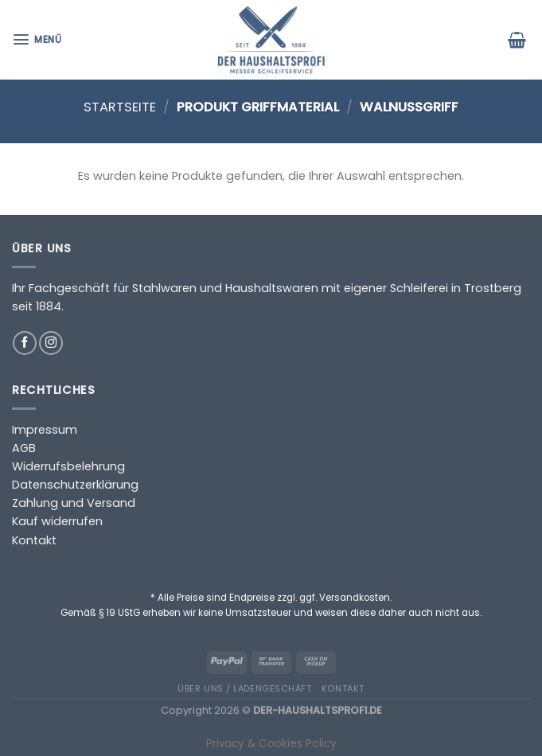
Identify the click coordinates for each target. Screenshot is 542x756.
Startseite (120, 107)
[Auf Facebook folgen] (25, 343)
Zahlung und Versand (74, 503)
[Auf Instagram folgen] (51, 343)
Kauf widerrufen (57, 521)
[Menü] (39, 39)
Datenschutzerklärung (75, 485)
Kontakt (34, 540)
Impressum (45, 430)
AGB (24, 448)
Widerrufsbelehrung (68, 466)
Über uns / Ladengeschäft (244, 688)
